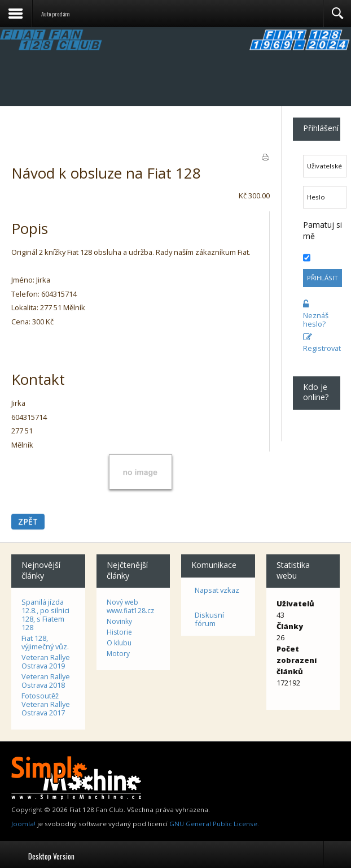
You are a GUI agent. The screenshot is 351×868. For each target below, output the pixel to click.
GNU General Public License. (214, 824)
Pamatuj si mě (323, 230)
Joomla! (23, 824)
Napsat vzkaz (217, 590)
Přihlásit (323, 278)
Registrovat (317, 342)
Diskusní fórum (209, 619)
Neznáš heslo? (316, 314)
